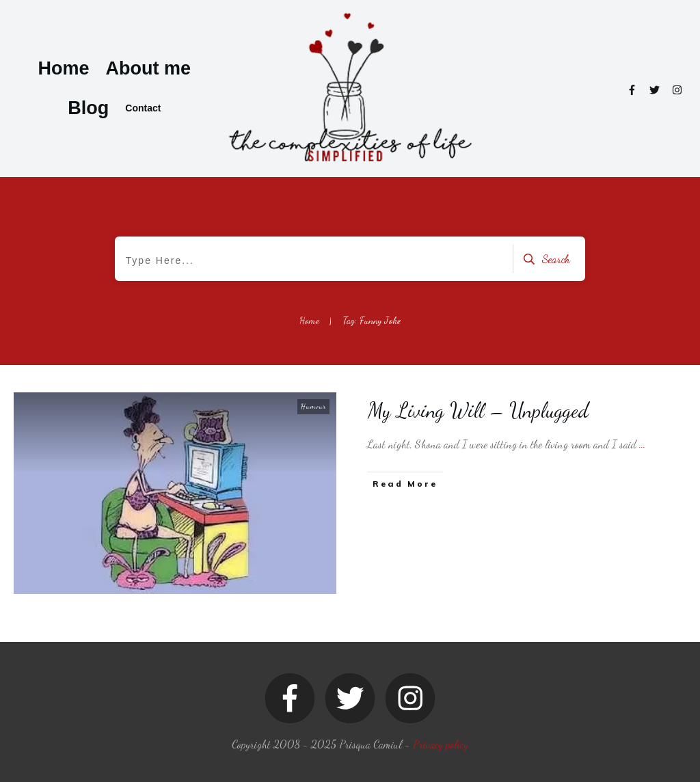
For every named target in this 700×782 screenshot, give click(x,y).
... (642, 444)
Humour (313, 406)
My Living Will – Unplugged (478, 410)
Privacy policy (441, 744)
